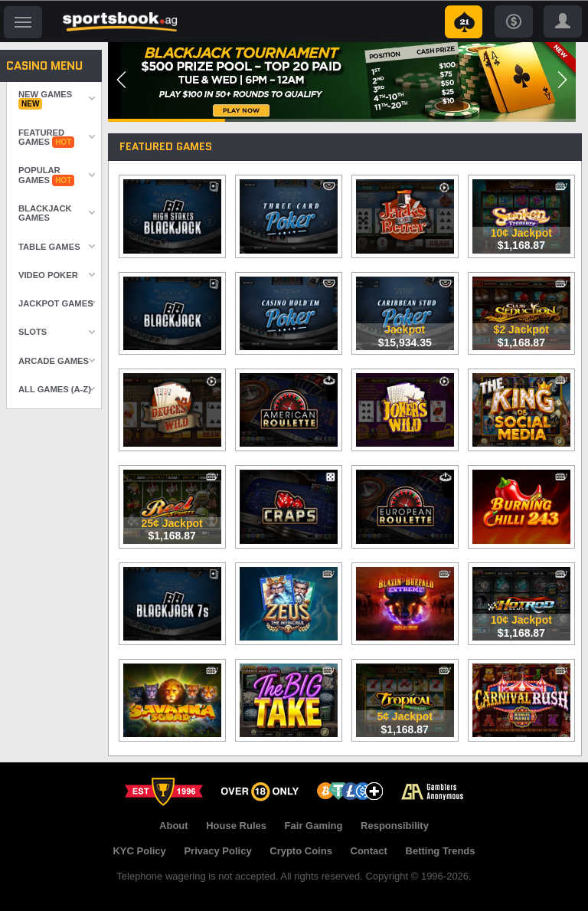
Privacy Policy (217, 851)
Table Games (49, 247)
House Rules (236, 826)
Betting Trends (441, 851)
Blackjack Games (45, 213)
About (174, 826)
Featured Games (46, 138)
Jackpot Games (56, 303)
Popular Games (46, 175)
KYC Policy (139, 851)
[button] (122, 80)
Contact (369, 851)
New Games (45, 100)
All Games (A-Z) (55, 389)
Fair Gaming (314, 826)
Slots (33, 332)
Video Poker (48, 275)
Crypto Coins (301, 851)
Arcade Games (54, 361)
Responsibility (395, 826)
